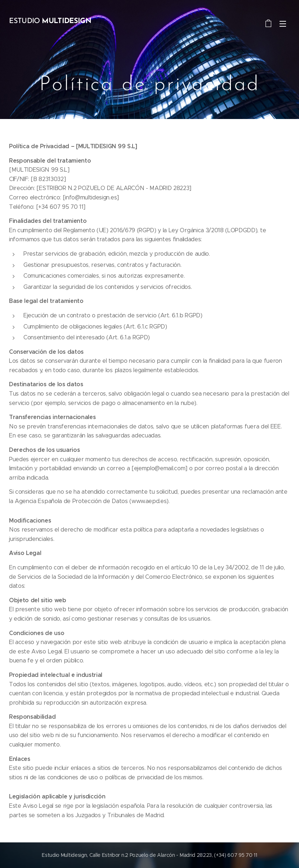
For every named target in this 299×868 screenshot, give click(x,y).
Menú (283, 24)
